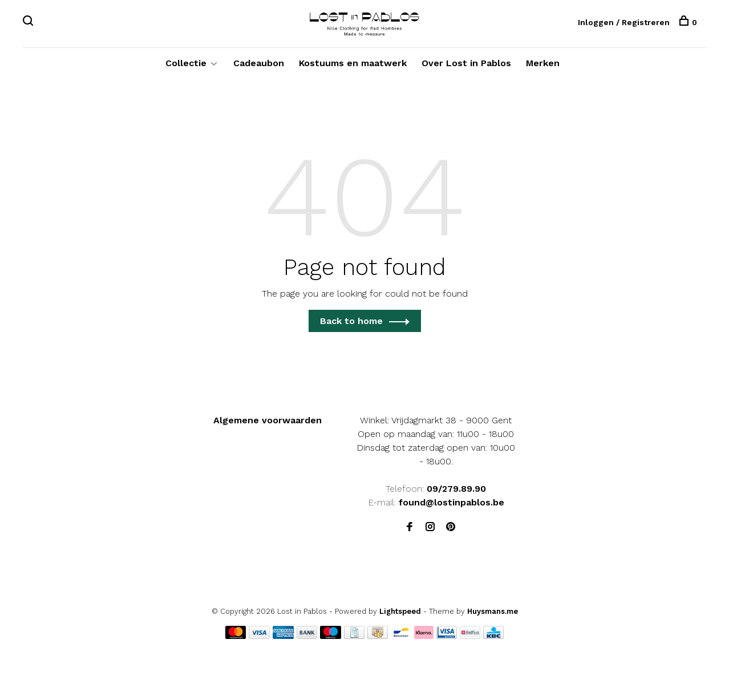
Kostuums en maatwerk (353, 63)
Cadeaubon (259, 63)
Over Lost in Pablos (466, 63)
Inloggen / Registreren (624, 22)
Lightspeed (400, 611)
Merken (543, 63)
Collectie (186, 63)
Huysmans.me (493, 611)
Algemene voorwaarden (268, 420)
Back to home (351, 321)
